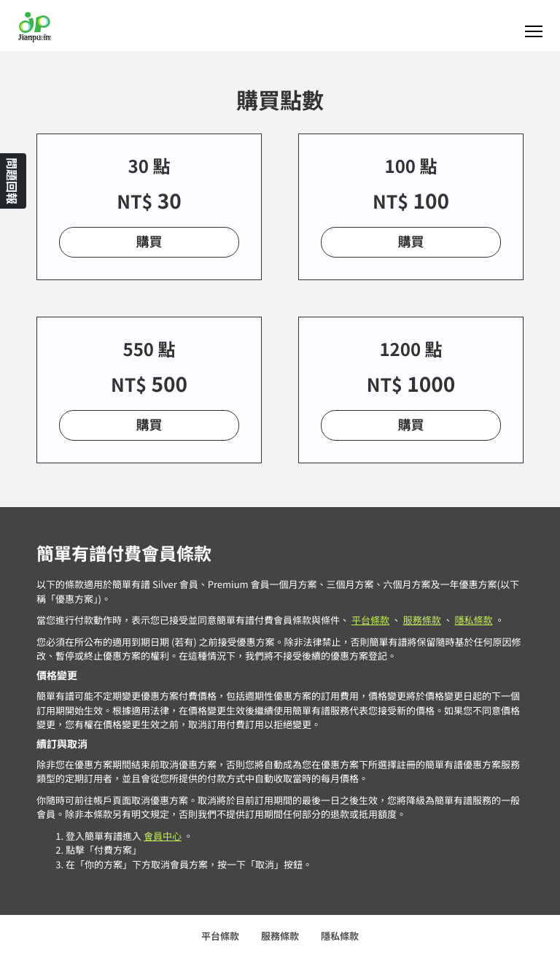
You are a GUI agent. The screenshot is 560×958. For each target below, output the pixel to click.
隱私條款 (474, 620)
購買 (149, 242)
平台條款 (370, 620)
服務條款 (422, 620)
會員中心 (163, 836)
